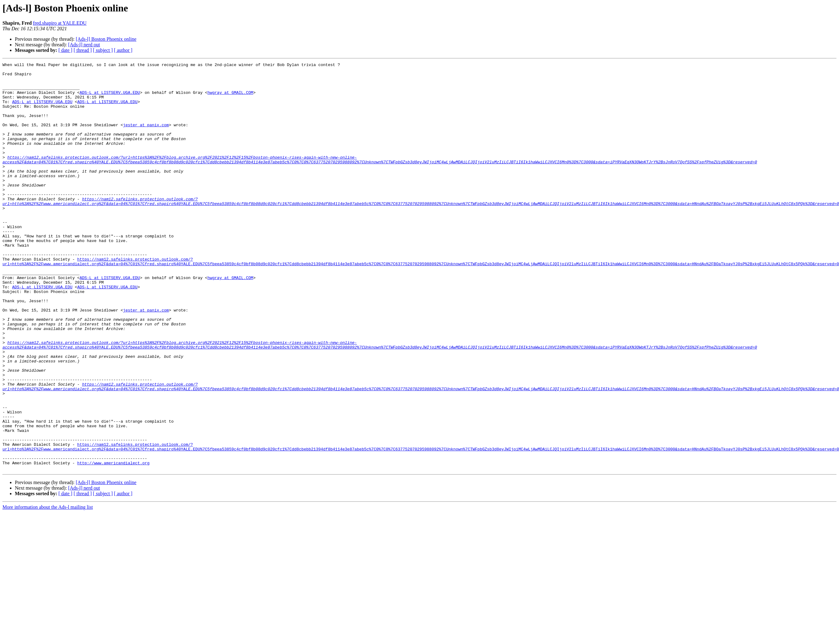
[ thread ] (83, 50)
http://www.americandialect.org (113, 543)
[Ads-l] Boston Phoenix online (106, 39)
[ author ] (123, 50)
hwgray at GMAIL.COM (230, 99)
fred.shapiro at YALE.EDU (60, 23)
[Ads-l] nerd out (84, 45)
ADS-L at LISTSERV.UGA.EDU (110, 99)
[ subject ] (103, 50)
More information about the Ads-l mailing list (48, 589)
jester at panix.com (146, 138)
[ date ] (65, 50)
